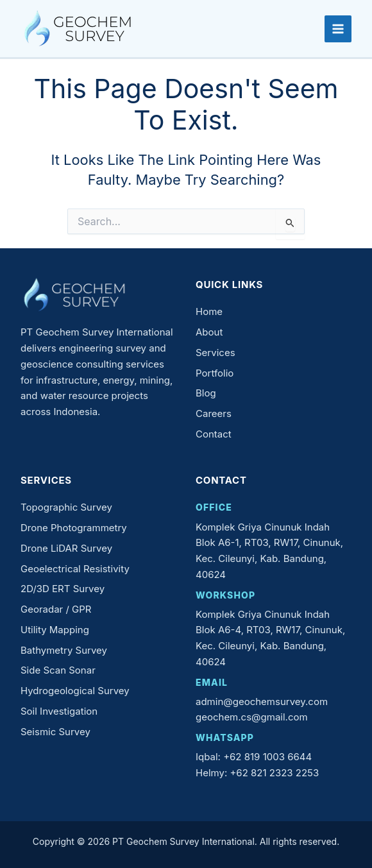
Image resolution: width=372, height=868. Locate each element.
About (209, 332)
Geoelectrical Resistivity (75, 569)
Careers (214, 413)
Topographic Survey (66, 507)
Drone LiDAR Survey (66, 548)
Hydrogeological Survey (75, 691)
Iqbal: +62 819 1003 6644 (254, 757)
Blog (206, 393)
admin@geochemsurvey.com (262, 702)
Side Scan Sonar (58, 670)
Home (209, 311)
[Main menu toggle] (338, 29)
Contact (214, 434)
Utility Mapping (55, 630)
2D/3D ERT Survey (63, 589)
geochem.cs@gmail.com (252, 717)
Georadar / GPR (56, 609)
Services (216, 353)
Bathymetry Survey (64, 650)
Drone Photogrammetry (74, 528)
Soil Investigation (59, 711)
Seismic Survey (55, 732)
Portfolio (215, 373)
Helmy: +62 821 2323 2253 (257, 773)
